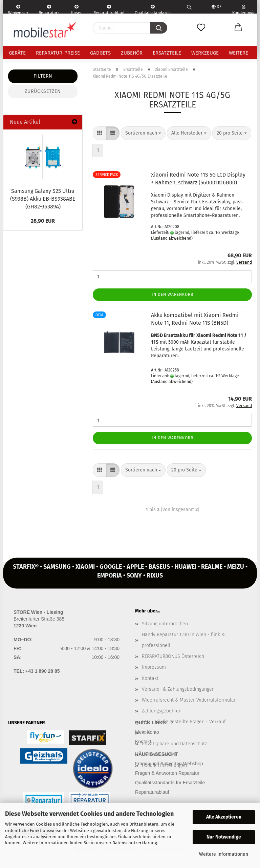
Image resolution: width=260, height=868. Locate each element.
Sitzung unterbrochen (165, 624)
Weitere (239, 53)
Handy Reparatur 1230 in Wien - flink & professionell (183, 640)
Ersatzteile (167, 53)
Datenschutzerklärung (135, 843)
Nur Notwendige (224, 837)
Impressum (154, 667)
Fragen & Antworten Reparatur (167, 773)
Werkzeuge (205, 53)
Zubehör (132, 53)
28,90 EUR (43, 221)
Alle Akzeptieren (224, 817)
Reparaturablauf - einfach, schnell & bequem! (109, 9)
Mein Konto (147, 732)
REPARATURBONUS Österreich (173, 656)
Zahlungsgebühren (162, 711)
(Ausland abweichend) (172, 238)
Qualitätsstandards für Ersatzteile (170, 783)
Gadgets (100, 53)
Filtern (43, 76)
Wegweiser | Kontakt (18, 9)
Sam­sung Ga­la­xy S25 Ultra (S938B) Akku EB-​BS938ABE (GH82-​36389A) (43, 199)
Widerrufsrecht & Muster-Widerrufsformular (189, 700)
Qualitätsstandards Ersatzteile (153, 9)
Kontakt (150, 678)
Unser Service (76, 9)
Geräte (17, 53)
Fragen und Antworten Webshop (169, 764)
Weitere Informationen (224, 854)
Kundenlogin (243, 9)
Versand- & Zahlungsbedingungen (178, 689)
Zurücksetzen (43, 91)
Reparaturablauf (152, 792)
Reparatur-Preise (58, 53)
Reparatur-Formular (49, 9)
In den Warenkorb (172, 295)
